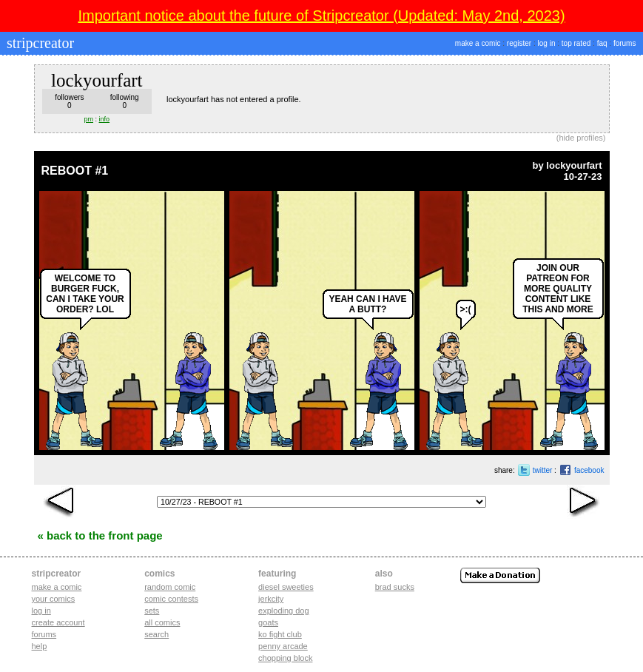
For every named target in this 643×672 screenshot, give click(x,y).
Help (40, 646)
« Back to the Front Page (100, 535)
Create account (58, 622)
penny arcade (283, 646)
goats (268, 622)
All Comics (162, 622)
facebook (589, 470)
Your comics (54, 599)
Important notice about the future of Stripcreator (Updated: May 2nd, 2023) (321, 16)
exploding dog (284, 611)
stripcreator (38, 43)
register (519, 43)
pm (89, 119)
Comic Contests (171, 599)
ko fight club (280, 634)
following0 (125, 101)
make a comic (478, 43)
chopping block (285, 658)
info (105, 119)
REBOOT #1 (75, 171)
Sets (152, 611)
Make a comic (57, 587)
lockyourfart (574, 165)
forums (625, 43)
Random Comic (170, 587)
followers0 (69, 101)
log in (547, 43)
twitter (543, 470)
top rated (576, 43)
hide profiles (581, 138)
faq (602, 43)
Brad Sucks (395, 587)
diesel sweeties (286, 587)
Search (156, 634)
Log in (41, 611)
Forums (44, 634)
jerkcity (271, 599)
